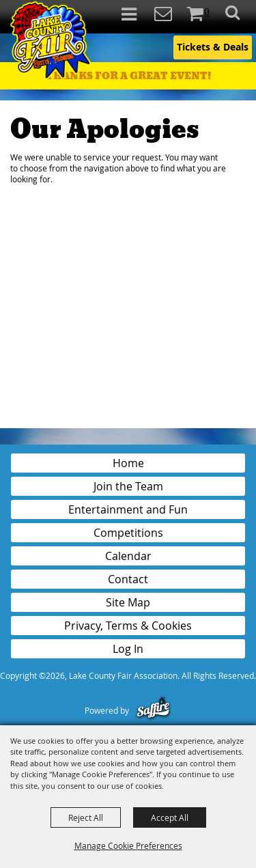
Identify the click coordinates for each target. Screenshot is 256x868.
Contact (128, 579)
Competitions (128, 533)
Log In (128, 649)
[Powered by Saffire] (153, 710)
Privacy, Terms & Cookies (128, 626)
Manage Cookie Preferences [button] (128, 845)
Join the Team (128, 486)
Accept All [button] (170, 817)
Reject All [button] (86, 817)
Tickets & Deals (213, 47)
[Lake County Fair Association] (50, 42)
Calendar (128, 556)
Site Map (128, 602)
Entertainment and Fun (128, 509)
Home (128, 463)
